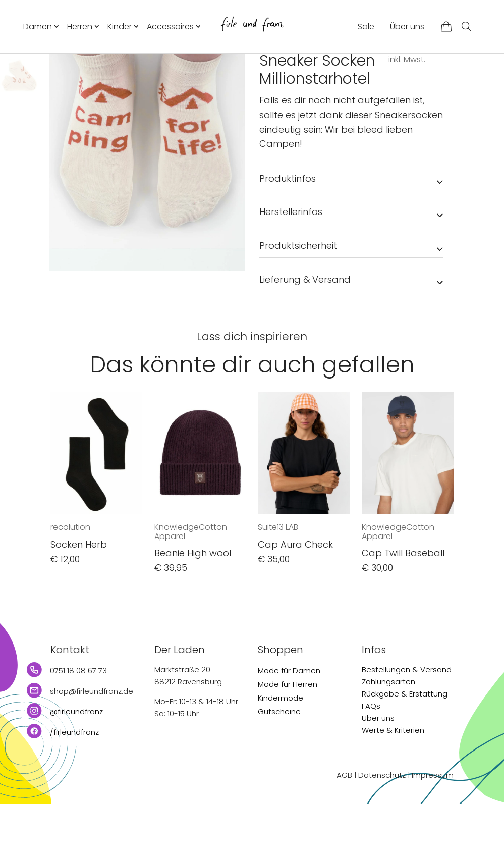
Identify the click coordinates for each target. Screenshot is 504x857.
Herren (80, 26)
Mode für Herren (288, 738)
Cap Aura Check (295, 598)
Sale (366, 26)
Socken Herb (79, 598)
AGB (344, 828)
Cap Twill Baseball (403, 606)
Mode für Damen (289, 724)
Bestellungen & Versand (407, 723)
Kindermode (281, 751)
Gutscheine (279, 765)
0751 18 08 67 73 (78, 724)
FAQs (371, 759)
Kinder (120, 26)
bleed (272, 92)
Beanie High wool (193, 606)
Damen (38, 26)
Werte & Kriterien (393, 784)
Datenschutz (382, 828)
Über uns (407, 26)
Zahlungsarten (388, 735)
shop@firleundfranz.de (92, 745)
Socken (348, 72)
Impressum (433, 828)
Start (268, 72)
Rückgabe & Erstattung (405, 747)
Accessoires (170, 26)
